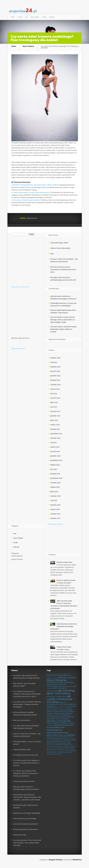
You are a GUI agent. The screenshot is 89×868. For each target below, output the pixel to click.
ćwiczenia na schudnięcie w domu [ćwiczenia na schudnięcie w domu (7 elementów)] (60, 754)
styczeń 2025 (55, 374)
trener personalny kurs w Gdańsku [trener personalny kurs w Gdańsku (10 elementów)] (61, 737)
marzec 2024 (55, 392)
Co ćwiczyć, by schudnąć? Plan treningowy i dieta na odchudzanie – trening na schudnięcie (26, 776)
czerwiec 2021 (55, 441)
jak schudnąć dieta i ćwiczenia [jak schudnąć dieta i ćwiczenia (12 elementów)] (61, 695)
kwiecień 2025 (55, 370)
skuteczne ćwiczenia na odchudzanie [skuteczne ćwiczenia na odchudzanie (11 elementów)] (56, 733)
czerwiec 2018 (55, 499)
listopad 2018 (55, 477)
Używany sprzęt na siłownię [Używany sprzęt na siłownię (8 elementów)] (56, 746)
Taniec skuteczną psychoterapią (25, 822)
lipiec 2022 (54, 423)
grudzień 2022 (55, 419)
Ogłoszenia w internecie (20, 290)
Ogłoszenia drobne (18, 352)
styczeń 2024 (55, 401)
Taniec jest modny (20, 838)
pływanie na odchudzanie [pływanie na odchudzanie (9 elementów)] (58, 722)
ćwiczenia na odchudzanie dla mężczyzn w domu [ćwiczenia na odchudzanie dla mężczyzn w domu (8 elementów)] (60, 752)
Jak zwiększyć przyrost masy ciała (25, 758)
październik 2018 (56, 481)
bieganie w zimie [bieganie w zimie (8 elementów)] (52, 681)
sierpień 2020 (55, 468)
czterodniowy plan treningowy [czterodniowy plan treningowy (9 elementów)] (60, 686)
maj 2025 (54, 365)
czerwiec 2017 (55, 521)
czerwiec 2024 (56, 388)
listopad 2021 (55, 432)
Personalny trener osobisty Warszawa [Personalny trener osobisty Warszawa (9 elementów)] (60, 716)
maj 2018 (54, 504)
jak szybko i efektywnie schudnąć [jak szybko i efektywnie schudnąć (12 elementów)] (59, 702)
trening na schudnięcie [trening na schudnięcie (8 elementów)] (63, 743)
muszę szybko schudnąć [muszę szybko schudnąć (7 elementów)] (66, 711)
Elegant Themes (56, 863)
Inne (26, 17)
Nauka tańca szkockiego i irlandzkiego (27, 816)
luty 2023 (54, 410)
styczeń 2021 (55, 455)
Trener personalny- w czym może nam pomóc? (32, 196)
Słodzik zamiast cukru (64, 565)
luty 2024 (54, 397)
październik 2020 (56, 463)
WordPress (77, 863)
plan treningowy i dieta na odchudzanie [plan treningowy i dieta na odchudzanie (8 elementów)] (60, 717)
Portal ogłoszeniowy (56, 527)
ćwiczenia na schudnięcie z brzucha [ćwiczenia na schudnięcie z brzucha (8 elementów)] (61, 755)
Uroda (44, 17)
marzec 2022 (55, 428)
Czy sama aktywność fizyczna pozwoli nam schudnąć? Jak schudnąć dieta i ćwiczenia (27, 846)
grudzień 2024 (55, 379)
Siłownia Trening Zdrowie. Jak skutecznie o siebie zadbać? (36, 188)
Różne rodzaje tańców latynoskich (25, 832)
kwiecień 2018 (55, 508)
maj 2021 (53, 446)
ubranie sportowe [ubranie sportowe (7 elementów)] (67, 745)
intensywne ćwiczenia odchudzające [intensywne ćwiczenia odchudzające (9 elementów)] (56, 688)
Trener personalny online (59, 246)
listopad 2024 (55, 383)
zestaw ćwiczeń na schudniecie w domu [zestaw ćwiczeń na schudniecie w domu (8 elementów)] (59, 747)
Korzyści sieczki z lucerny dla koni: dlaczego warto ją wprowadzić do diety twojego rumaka (63, 323)
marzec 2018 (55, 512)
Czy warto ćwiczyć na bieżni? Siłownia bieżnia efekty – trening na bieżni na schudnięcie (27, 708)
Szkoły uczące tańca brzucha (24, 784)
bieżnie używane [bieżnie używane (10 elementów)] (67, 681)
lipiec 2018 (54, 495)
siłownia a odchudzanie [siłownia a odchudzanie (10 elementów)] (59, 724)
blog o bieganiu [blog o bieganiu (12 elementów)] (57, 683)
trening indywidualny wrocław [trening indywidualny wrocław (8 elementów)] (57, 742)
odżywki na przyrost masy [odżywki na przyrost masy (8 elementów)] (56, 713)
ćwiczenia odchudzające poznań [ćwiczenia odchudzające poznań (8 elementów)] (59, 756)
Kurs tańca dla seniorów (22, 723)
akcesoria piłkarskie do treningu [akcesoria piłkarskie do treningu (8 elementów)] (58, 678)
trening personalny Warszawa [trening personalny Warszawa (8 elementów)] (61, 744)
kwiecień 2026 (55, 361)
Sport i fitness (35, 17)
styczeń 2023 (55, 414)
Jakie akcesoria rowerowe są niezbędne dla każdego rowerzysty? (64, 630)
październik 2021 (56, 437)
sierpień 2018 (55, 490)
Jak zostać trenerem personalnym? (27, 203)
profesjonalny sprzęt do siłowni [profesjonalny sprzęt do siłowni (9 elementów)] (60, 720)
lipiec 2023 (54, 406)
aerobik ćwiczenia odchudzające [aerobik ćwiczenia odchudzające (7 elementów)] (55, 677)
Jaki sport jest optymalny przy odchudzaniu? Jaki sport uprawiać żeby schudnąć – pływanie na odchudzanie (27, 800)
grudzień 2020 (55, 459)
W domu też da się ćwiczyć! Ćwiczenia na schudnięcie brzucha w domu (63, 273)
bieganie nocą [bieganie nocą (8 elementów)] (67, 679)
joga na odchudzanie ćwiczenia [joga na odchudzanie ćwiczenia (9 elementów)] (57, 706)
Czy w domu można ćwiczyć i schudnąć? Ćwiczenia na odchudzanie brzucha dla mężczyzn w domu (27, 697)
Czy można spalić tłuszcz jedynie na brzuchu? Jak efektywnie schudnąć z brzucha (26, 766)
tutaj (52, 257)
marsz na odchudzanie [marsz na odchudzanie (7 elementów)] (60, 709)
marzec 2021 (55, 450)
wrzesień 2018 (55, 486)
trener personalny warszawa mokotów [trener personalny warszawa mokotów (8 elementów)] (60, 740)
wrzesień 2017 (55, 517)
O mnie (20, 17)
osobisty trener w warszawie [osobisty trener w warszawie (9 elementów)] (59, 714)
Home (13, 17)
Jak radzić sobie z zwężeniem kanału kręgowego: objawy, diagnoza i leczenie (63, 332)
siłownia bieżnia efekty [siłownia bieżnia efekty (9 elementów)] (57, 726)
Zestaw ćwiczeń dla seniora (60, 251)
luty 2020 (54, 472)
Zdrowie (52, 17)
